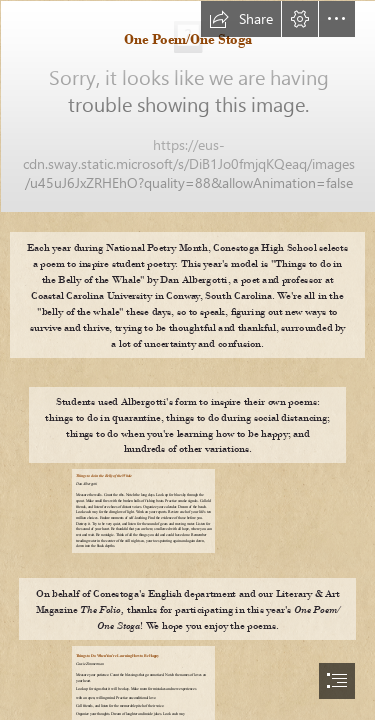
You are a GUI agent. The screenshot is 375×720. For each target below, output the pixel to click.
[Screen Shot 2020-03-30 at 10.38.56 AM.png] (187, 105)
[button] (241, 19)
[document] (187, 360)
